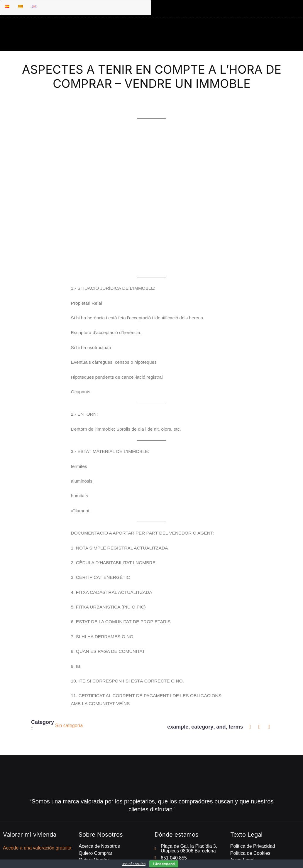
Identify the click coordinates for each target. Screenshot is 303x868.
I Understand (164, 864)
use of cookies (134, 864)
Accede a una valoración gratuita (37, 813)
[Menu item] (7, 6)
